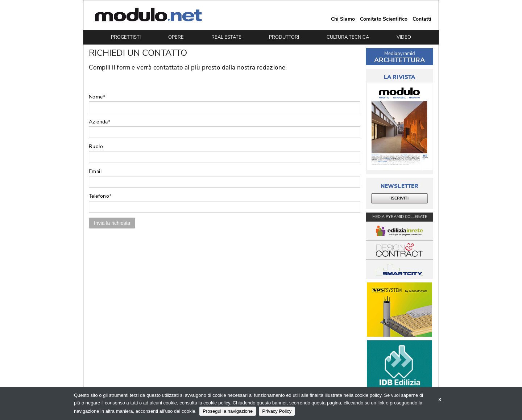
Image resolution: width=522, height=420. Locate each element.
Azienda (100, 122)
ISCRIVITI (400, 198)
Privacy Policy (277, 411)
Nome (97, 97)
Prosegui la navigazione (228, 411)
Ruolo (96, 146)
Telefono (100, 196)
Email (95, 171)
